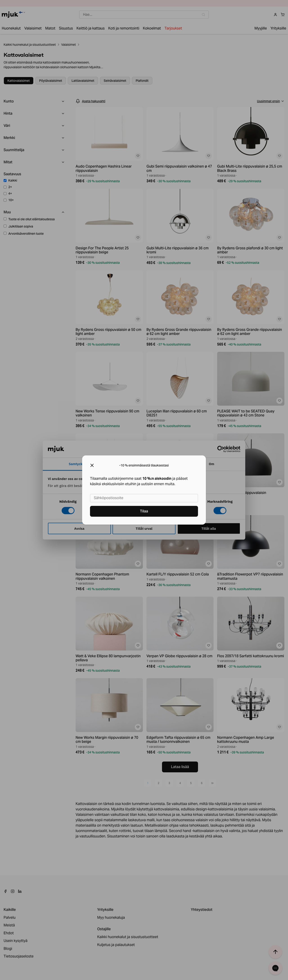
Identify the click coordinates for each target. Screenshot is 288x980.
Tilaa (144, 511)
